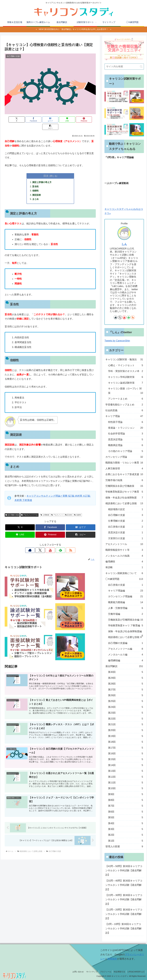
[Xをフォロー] (44, 544)
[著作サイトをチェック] (38, 544)
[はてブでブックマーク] (43, 119)
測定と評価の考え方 (42, 175)
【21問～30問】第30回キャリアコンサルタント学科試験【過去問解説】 (124, 900)
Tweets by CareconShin (117, 341)
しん (124, 244)
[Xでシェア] (12, 119)
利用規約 (112, 959)
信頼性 (36, 184)
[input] (124, 67)
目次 (46, 168)
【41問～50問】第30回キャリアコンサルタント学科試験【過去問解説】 (124, 871)
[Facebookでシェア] (27, 119)
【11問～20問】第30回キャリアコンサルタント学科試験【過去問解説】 (124, 914)
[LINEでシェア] (58, 119)
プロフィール (105, 972)
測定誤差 (37, 188)
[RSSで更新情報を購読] (63, 544)
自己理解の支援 (12, 508)
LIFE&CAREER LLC (136, 972)
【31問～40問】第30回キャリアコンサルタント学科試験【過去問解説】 (124, 885)
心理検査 (45, 508)
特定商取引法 (119, 972)
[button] (88, 119)
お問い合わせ (77, 972)
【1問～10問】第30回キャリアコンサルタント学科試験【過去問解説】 (123, 928)
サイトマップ (91, 972)
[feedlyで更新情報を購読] (56, 544)
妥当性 (36, 179)
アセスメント (57, 508)
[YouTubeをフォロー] (50, 544)
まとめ (36, 192)
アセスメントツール (29, 508)
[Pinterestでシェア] (73, 119)
